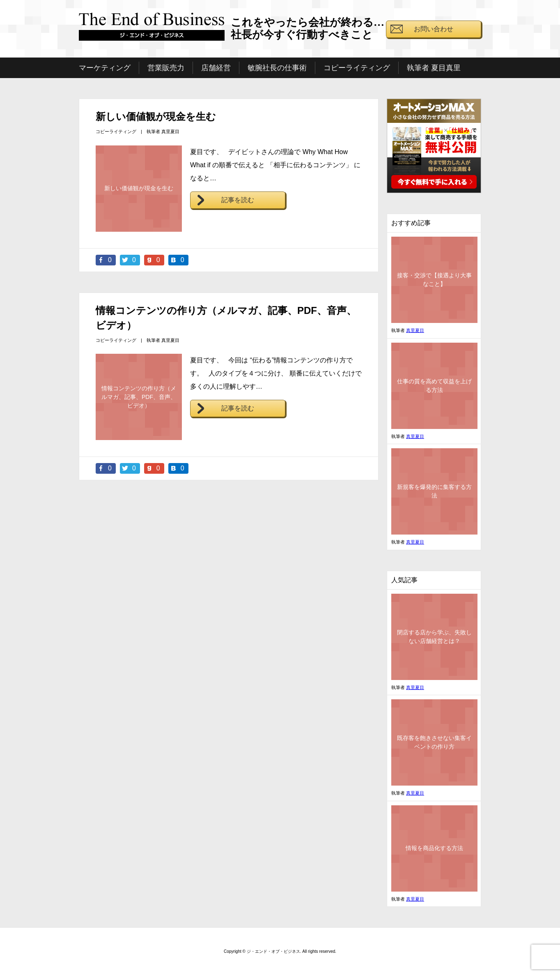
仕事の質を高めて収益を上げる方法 (434, 386)
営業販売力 (166, 68)
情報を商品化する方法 (434, 848)
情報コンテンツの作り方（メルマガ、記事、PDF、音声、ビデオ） (139, 397)
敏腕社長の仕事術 (277, 68)
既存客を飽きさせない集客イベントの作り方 (434, 742)
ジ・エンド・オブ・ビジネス (152, 30)
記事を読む (238, 200)
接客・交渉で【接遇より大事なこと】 (434, 280)
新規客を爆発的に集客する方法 (434, 491)
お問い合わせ (434, 29)
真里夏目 (170, 131)
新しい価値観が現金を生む (156, 116)
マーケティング (105, 68)
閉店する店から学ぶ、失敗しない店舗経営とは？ (434, 637)
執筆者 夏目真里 (434, 68)
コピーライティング (357, 68)
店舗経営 (216, 68)
